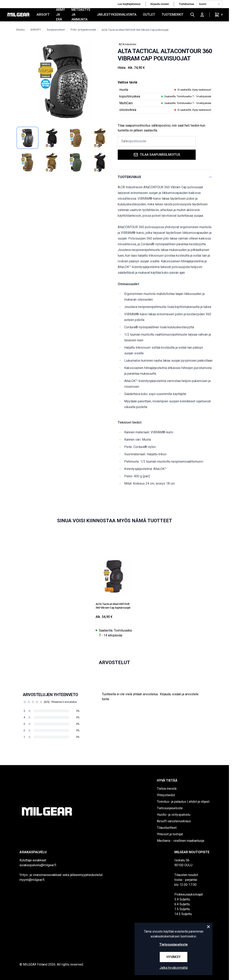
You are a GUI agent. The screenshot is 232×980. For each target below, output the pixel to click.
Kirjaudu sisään (160, 4)
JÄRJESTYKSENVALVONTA (117, 15)
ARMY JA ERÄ (60, 15)
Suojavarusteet (56, 30)
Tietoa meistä (167, 789)
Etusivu (20, 30)
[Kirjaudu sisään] (202, 15)
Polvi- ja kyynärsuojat (83, 30)
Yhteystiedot (166, 795)
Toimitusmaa (187, 4)
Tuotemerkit (173, 15)
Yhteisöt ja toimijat (170, 834)
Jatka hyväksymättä (174, 968)
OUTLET (149, 15)
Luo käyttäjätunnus (129, 4)
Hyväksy (174, 957)
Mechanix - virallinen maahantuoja (181, 841)
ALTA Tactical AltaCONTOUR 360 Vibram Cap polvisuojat (135, 30)
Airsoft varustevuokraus (174, 821)
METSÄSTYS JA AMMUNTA (81, 15)
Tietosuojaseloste (170, 808)
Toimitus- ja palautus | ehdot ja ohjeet (183, 802)
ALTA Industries (127, 44)
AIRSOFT (43, 15)
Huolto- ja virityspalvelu (174, 815)
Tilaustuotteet (167, 828)
